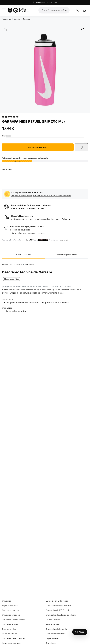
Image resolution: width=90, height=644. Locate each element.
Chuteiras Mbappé (11, 615)
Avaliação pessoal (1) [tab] (67, 254)
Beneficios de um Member (45, 3)
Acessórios (7, 19)
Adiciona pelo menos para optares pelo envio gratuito (25, 158)
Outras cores (7, 169)
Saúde (17, 19)
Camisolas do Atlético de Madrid (61, 615)
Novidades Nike (12, 279)
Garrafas (26, 19)
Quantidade (7, 136)
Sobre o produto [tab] (24, 254)
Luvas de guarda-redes (57, 601)
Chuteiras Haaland (11, 610)
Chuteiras (7, 601)
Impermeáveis (53, 638)
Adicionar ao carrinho (38, 147)
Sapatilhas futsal (10, 605)
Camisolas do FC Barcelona (59, 610)
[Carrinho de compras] (84, 10)
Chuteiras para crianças (13, 638)
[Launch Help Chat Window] (80, 632)
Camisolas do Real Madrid (58, 605)
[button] (45, 218)
